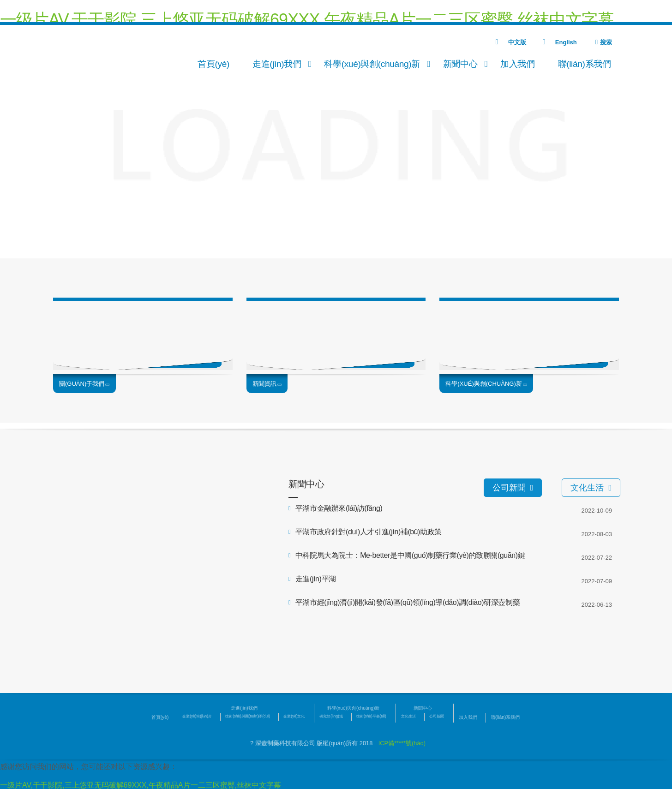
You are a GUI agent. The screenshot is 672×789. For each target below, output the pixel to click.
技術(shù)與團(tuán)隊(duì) (248, 716)
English (566, 42)
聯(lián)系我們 (585, 64)
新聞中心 (460, 64)
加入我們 (517, 64)
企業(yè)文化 (294, 716)
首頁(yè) (213, 64)
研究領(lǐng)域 (331, 716)
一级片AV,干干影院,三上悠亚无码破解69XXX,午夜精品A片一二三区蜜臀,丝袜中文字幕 (307, 20)
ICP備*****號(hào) (402, 743)
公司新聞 (513, 488)
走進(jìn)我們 (277, 64)
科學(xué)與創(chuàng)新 (372, 64)
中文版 (517, 42)
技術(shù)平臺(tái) (371, 716)
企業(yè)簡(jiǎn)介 (197, 716)
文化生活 (591, 488)
